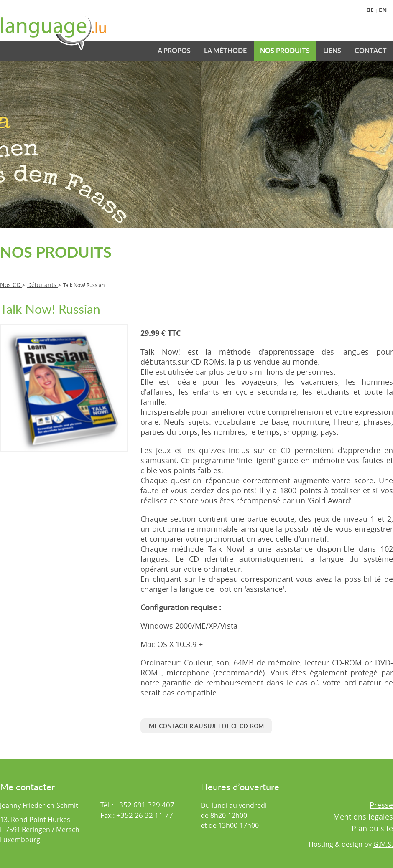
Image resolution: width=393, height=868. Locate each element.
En (383, 10)
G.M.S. (383, 844)
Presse (381, 805)
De (370, 10)
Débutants (43, 285)
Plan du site (372, 828)
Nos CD (11, 285)
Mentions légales (363, 817)
